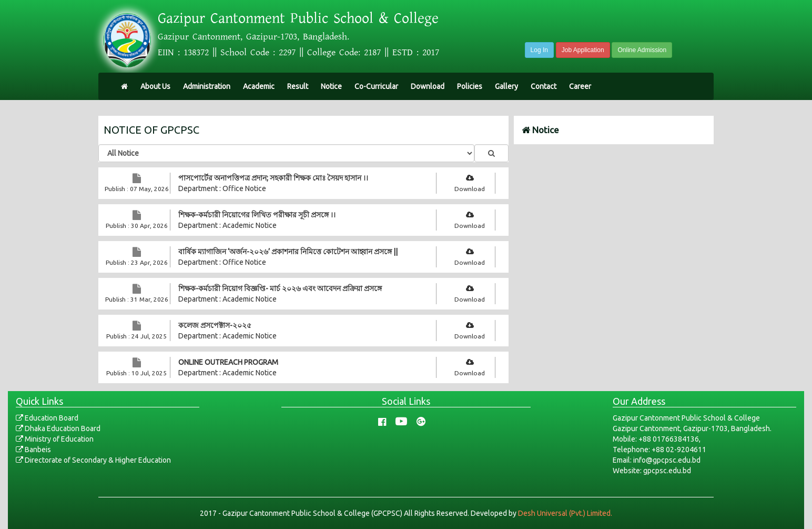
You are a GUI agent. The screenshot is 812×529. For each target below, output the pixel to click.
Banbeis (33, 450)
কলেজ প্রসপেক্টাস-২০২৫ (215, 325)
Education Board (47, 418)
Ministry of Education (55, 439)
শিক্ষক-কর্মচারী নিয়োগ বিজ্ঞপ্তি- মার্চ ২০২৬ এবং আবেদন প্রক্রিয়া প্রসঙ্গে (280, 288)
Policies (470, 86)
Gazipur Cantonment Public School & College (298, 18)
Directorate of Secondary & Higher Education (93, 460)
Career (580, 86)
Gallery (506, 86)
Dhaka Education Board (58, 428)
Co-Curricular (376, 86)
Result (298, 86)
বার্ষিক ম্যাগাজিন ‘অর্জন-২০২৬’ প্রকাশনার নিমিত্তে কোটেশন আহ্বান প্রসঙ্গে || (288, 252)
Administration (207, 86)
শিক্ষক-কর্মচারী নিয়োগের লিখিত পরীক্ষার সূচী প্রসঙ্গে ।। (257, 215)
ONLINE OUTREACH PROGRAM (228, 362)
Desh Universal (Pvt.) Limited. (565, 513)
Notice (331, 86)
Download (428, 86)
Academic (259, 86)
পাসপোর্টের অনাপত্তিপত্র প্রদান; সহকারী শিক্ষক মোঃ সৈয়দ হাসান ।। (273, 178)
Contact (544, 86)
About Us (155, 86)
